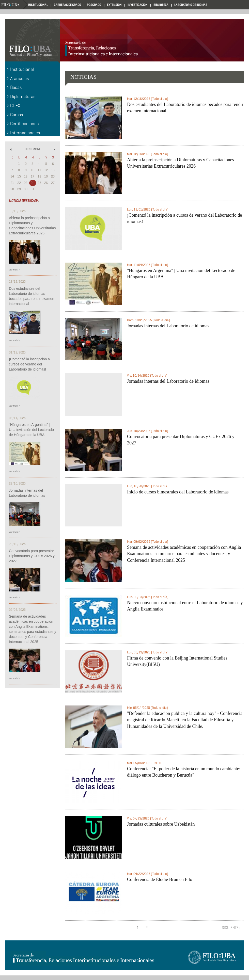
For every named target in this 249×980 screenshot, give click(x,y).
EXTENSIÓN (114, 5)
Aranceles (19, 78)
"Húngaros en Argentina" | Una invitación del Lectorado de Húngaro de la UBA (31, 430)
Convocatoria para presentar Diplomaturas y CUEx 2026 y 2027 (32, 556)
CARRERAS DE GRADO (67, 5)
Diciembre (33, 149)
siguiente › (231, 928)
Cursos (17, 115)
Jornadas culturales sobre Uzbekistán (161, 824)
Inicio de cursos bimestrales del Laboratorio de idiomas (178, 492)
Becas (16, 87)
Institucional (22, 69)
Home (14, 5)
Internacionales (25, 133)
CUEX (15, 106)
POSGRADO (94, 5)
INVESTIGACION (138, 5)
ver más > (15, 269)
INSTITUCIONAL (38, 5)
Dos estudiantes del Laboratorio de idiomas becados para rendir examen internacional (32, 296)
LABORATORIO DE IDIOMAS (191, 5)
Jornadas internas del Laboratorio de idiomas (27, 493)
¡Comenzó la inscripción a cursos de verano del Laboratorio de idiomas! (29, 364)
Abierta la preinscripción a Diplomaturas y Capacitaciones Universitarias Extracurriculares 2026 (32, 226)
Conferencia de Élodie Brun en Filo (160, 879)
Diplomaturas (23, 97)
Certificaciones (24, 124)
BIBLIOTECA (161, 5)
